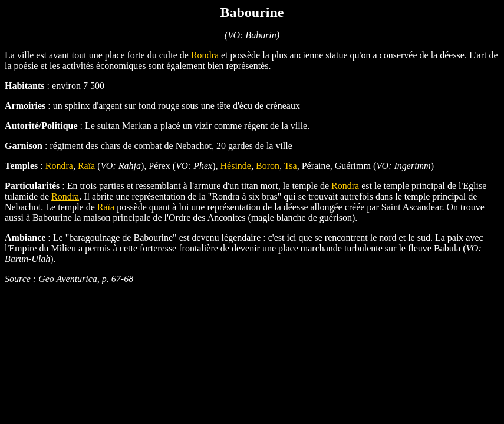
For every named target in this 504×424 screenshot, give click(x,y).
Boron (268, 166)
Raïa (86, 166)
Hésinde (236, 166)
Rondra (205, 55)
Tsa (291, 166)
